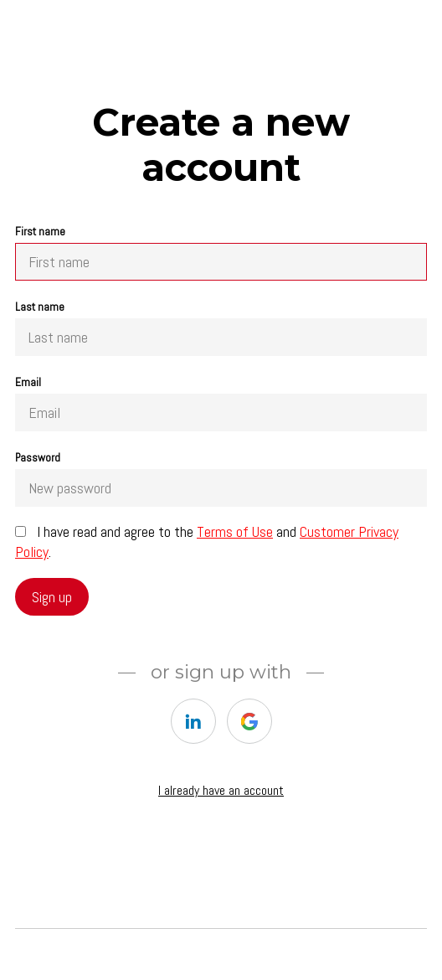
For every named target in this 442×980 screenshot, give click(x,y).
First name (221, 253)
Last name (221, 328)
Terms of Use (235, 531)
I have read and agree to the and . (207, 542)
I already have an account (221, 791)
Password (221, 479)
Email (221, 403)
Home (30, 873)
